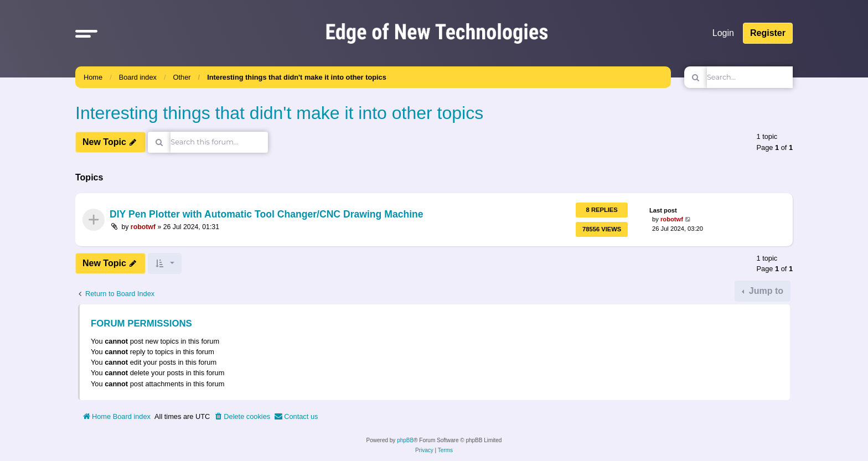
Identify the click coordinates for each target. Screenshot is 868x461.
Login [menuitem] (723, 33)
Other (182, 77)
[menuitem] (242, 417)
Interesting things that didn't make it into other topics (297, 77)
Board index (138, 77)
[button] (86, 33)
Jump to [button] (765, 291)
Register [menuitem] (768, 33)
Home (93, 77)
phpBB (405, 440)
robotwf (143, 227)
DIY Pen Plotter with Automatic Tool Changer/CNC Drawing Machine (267, 215)
